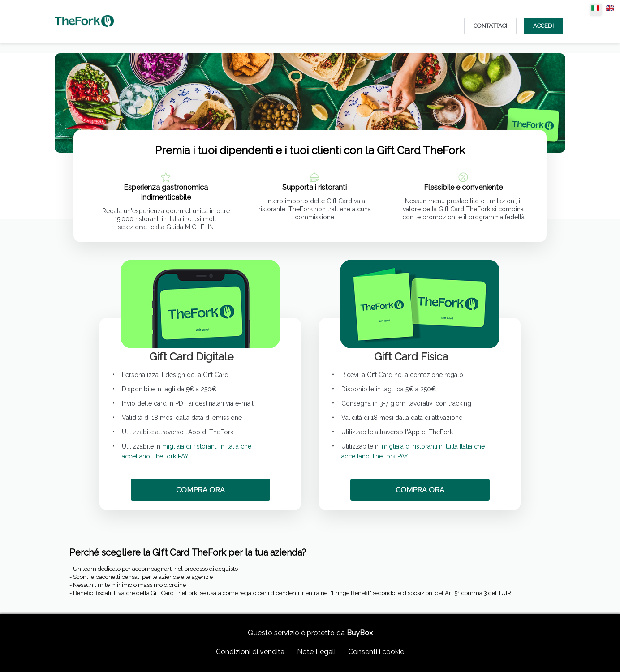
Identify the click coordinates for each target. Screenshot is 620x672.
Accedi (543, 26)
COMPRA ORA (200, 490)
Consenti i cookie (376, 652)
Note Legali (316, 652)
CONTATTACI (490, 26)
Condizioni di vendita (250, 652)
